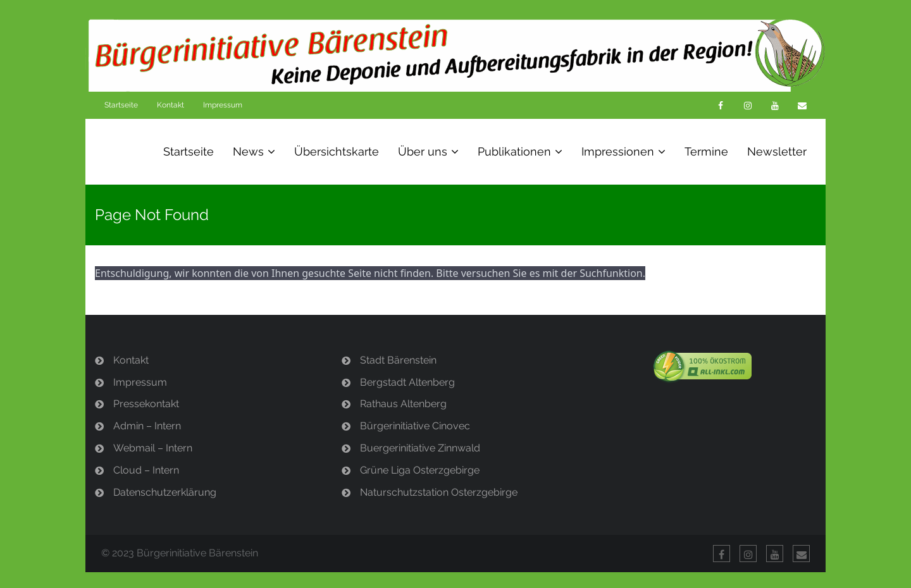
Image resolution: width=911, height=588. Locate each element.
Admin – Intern (147, 426)
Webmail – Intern (153, 448)
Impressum (223, 105)
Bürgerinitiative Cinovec (415, 426)
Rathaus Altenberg (403, 404)
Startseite (121, 105)
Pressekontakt (146, 404)
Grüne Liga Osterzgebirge (420, 470)
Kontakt (170, 105)
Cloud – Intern (146, 470)
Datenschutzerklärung (165, 492)
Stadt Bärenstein (398, 360)
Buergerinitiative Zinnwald (420, 448)
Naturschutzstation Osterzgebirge (439, 492)
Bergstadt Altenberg (407, 382)
